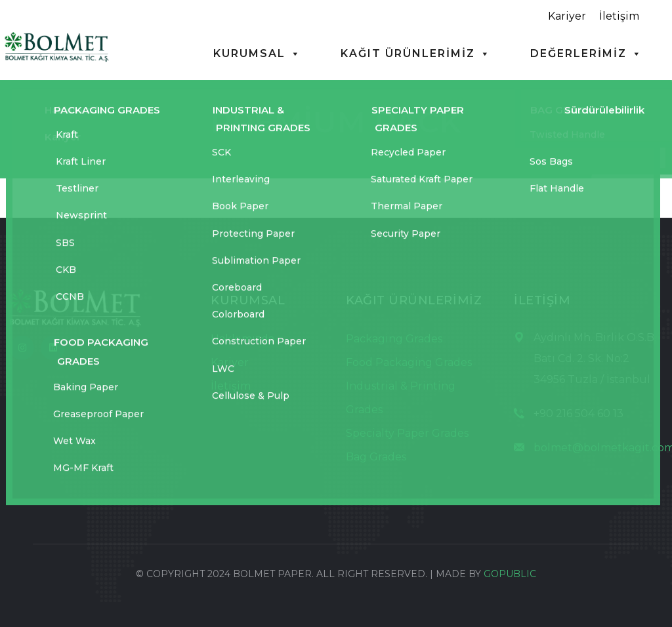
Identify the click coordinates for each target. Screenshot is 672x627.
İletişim (619, 16)
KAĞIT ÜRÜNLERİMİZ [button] (416, 54)
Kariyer (567, 16)
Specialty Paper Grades (407, 433)
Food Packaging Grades (409, 362)
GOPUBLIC (510, 574)
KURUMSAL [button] (257, 54)
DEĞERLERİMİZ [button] (586, 54)
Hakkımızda (242, 339)
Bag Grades (376, 457)
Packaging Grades (394, 339)
